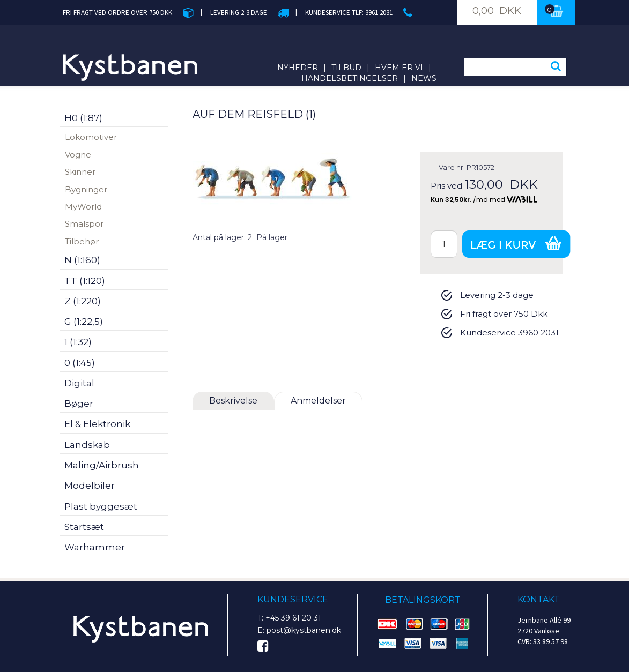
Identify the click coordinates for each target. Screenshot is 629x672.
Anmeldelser (318, 401)
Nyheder (298, 68)
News (424, 78)
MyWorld (83, 207)
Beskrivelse (233, 401)
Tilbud (346, 68)
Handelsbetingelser (350, 78)
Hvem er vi (399, 68)
